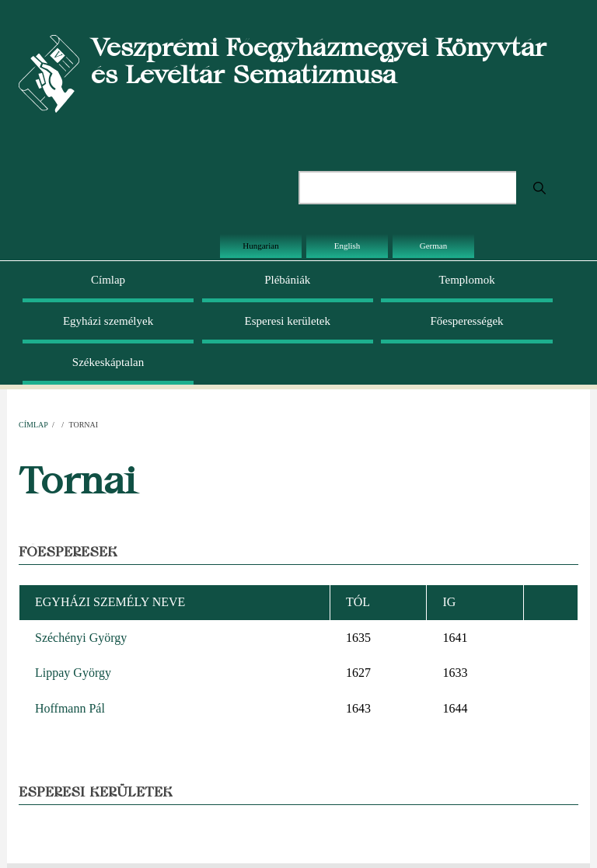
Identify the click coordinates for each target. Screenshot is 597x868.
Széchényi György (81, 638)
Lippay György (73, 673)
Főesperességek (466, 321)
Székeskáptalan (108, 362)
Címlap (108, 280)
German (433, 246)
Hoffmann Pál (70, 708)
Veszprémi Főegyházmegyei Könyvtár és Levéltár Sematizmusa (319, 61)
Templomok (466, 280)
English (347, 246)
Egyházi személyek (108, 321)
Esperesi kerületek (288, 321)
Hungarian (260, 246)
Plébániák (287, 280)
